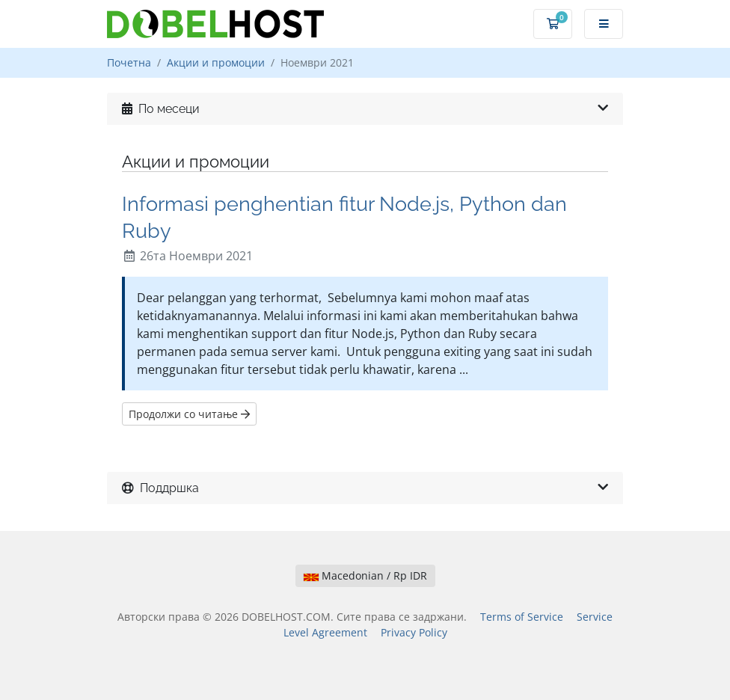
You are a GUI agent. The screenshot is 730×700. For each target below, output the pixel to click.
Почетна (129, 62)
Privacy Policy (414, 632)
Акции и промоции (216, 62)
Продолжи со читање (189, 414)
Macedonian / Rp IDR (365, 575)
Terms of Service (522, 617)
